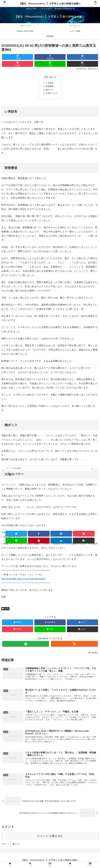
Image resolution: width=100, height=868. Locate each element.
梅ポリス (50, 90)
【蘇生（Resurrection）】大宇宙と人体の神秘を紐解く (50, 4)
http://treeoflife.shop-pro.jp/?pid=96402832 (23, 580)
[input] (50, 468)
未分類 (6, 609)
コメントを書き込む (50, 837)
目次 (46, 77)
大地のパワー (52, 94)
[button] (93, 469)
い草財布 (50, 83)
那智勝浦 (50, 87)
